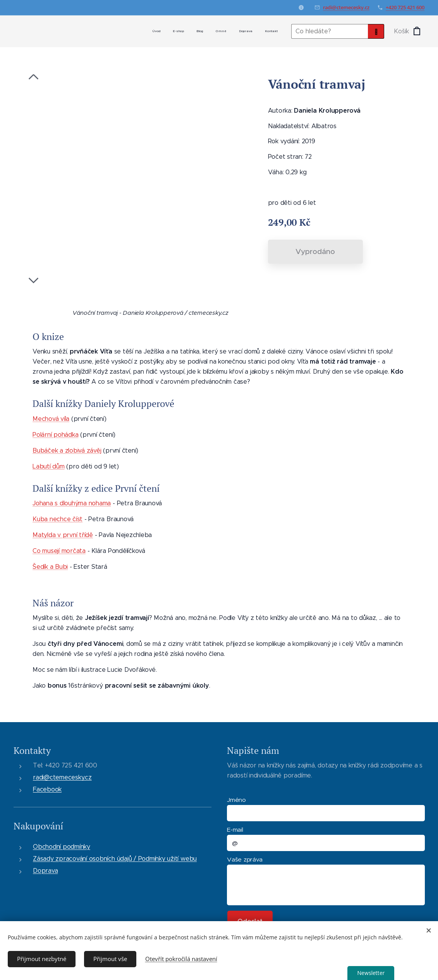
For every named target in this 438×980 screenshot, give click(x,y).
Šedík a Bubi (50, 567)
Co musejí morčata (59, 551)
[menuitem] (217, 31)
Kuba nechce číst (58, 519)
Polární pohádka (55, 434)
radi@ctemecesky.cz (346, 7)
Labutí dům (49, 466)
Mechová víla (51, 418)
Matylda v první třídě (63, 535)
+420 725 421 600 (405, 7)
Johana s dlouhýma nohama (72, 503)
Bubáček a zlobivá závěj (67, 450)
